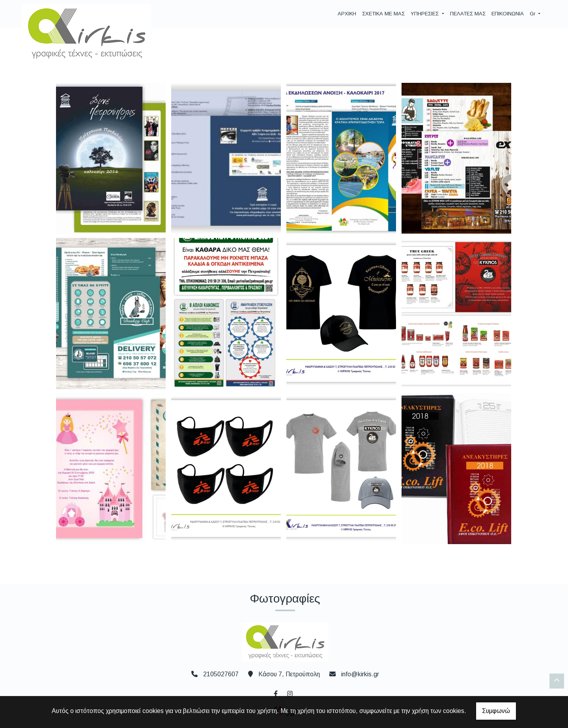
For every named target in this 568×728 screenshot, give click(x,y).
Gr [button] (533, 14)
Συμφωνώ (496, 711)
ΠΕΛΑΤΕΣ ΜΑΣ (468, 14)
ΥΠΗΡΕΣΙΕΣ (425, 14)
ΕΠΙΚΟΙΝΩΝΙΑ (508, 14)
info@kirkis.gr (360, 674)
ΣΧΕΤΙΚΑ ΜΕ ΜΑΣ (383, 14)
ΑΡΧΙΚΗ (347, 14)
